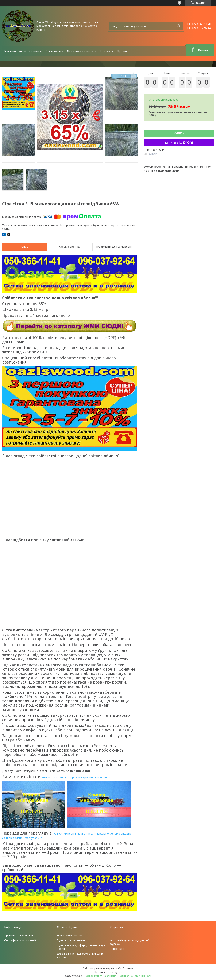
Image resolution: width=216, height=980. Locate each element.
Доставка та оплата (82, 51)
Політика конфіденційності (135, 976)
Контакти (107, 51)
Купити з (179, 143)
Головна (10, 51)
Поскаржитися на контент (100, 976)
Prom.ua (128, 968)
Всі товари (53, 51)
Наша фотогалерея (70, 935)
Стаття (114, 935)
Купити (179, 133)
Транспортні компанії (19, 935)
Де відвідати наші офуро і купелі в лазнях (80, 955)
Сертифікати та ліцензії (20, 940)
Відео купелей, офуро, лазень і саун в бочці (81, 947)
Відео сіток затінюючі (71, 940)
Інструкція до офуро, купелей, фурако (130, 942)
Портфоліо (117, 949)
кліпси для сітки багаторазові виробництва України (76, 777)
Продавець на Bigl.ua (108, 972)
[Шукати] (178, 26)
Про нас (123, 51)
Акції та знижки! (31, 51)
